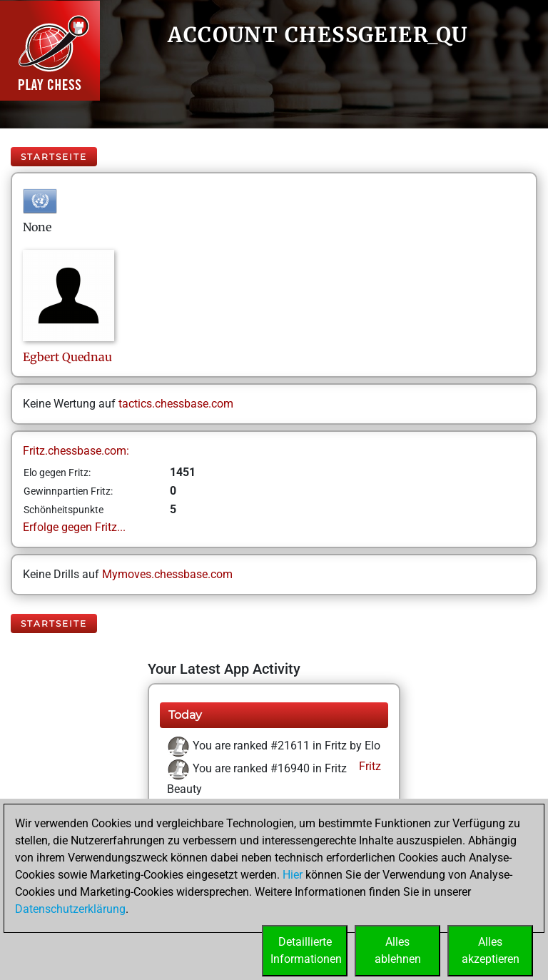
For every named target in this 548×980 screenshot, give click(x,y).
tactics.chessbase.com (176, 404)
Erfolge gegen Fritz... (74, 527)
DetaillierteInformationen (306, 950)
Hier (293, 875)
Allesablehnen (398, 950)
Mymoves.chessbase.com (167, 574)
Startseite (54, 157)
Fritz (369, 766)
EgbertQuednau (67, 357)
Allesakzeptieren (491, 950)
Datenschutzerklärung (70, 909)
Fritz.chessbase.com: (76, 451)
